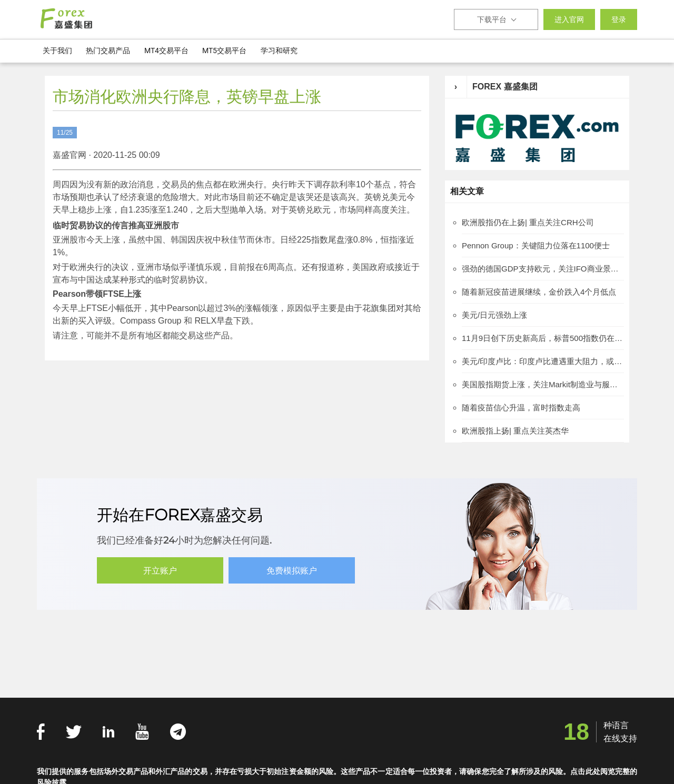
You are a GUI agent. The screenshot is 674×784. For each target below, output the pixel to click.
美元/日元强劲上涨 (494, 315)
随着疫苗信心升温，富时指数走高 (521, 408)
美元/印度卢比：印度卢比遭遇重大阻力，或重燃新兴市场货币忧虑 (543, 361)
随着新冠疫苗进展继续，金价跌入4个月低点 (539, 292)
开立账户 (160, 571)
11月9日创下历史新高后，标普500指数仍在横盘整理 (543, 338)
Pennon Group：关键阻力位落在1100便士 (536, 245)
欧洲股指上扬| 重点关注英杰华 (515, 431)
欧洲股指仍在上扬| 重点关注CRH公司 (528, 222)
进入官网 (569, 19)
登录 (619, 19)
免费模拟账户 (292, 571)
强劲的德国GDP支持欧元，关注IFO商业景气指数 (543, 269)
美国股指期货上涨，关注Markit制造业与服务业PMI (543, 384)
